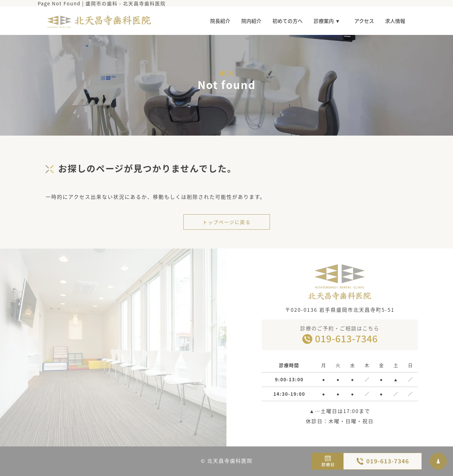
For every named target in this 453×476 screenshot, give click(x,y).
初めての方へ (288, 21)
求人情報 (395, 21)
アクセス (364, 21)
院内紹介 (251, 21)
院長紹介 (220, 21)
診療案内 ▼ (328, 21)
